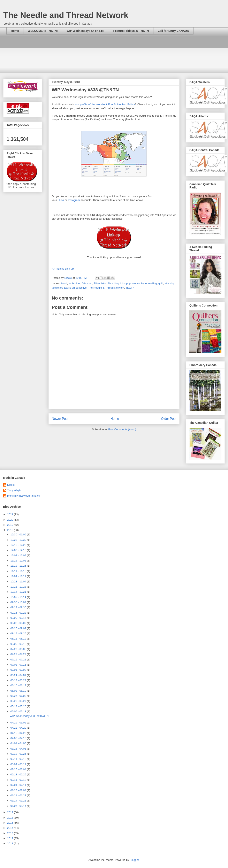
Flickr (61, 200)
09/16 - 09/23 (19, 613)
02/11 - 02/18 (19, 780)
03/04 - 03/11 (19, 764)
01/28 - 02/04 (19, 790)
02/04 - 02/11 (19, 785)
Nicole (11, 485)
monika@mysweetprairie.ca (24, 496)
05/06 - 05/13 (19, 711)
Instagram (74, 200)
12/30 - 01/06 (19, 534)
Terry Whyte (14, 490)
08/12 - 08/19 (19, 639)
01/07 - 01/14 (19, 806)
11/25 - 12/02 (19, 561)
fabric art (87, 283)
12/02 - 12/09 (19, 555)
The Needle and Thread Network (66, 15)
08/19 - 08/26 (19, 633)
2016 (11, 818)
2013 (11, 833)
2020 (11, 520)
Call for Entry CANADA (173, 31)
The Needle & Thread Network (106, 288)
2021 (11, 514)
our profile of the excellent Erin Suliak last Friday (105, 104)
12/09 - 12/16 (19, 550)
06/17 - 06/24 (19, 680)
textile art (57, 288)
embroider (75, 283)
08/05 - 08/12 (19, 644)
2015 (11, 823)
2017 (11, 812)
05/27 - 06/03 (19, 696)
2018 (11, 530)
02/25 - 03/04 (19, 769)
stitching (170, 283)
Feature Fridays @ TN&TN (131, 31)
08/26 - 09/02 (19, 628)
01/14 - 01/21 (19, 801)
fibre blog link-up (118, 283)
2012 (11, 838)
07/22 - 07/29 (19, 654)
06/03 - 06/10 (19, 691)
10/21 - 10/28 (19, 587)
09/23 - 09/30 (19, 607)
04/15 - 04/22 (19, 733)
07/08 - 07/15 (19, 665)
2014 (11, 828)
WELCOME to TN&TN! (43, 31)
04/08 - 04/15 (19, 738)
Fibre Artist (100, 283)
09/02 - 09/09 (19, 623)
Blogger (134, 860)
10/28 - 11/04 (19, 582)
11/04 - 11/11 (19, 576)
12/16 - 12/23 (19, 545)
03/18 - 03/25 (19, 754)
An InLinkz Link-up (63, 269)
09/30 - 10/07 (19, 602)
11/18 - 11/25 (19, 566)
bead (64, 283)
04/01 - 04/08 (19, 743)
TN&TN (130, 288)
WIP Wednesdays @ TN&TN (85, 31)
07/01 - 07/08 (19, 670)
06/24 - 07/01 (19, 675)
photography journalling (143, 283)
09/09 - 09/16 (19, 618)
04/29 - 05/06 (19, 723)
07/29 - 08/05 (19, 649)
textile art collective (75, 288)
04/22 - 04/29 (19, 728)
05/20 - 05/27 (19, 701)
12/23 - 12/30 (19, 540)
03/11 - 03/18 (19, 759)
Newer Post (60, 419)
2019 (11, 525)
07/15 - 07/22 (19, 660)
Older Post (169, 419)
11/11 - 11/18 (19, 571)
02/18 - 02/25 (19, 774)
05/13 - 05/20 (19, 706)
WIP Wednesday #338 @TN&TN (29, 716)
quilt (161, 283)
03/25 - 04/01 (19, 749)
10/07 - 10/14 (19, 597)
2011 (11, 843)
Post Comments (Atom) (122, 429)
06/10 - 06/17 (19, 685)
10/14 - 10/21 (19, 592)
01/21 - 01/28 (19, 795)
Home (15, 31)
